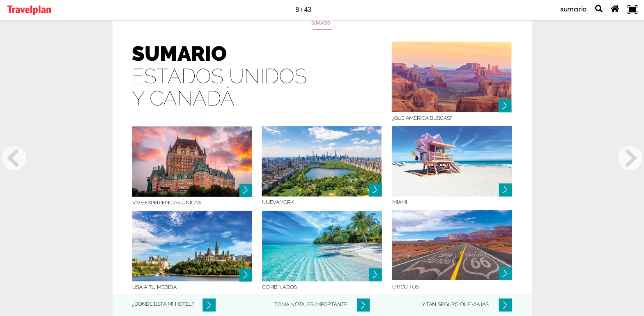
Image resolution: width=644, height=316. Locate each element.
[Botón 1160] (245, 190)
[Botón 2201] (209, 305)
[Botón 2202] (363, 305)
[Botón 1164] (375, 277)
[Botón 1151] (452, 161)
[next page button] (630, 158)
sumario (573, 8)
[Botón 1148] (452, 77)
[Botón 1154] (452, 245)
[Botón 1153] (322, 246)
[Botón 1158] (506, 190)
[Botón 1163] (375, 188)
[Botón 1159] (506, 274)
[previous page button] (14, 158)
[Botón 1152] (192, 246)
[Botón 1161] (245, 275)
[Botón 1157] (506, 105)
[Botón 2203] (506, 305)
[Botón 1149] (192, 161)
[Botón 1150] (322, 161)
